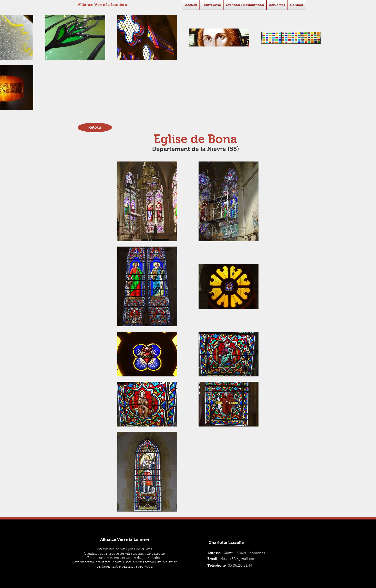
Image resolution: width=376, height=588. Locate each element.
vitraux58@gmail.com (238, 559)
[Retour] (95, 127)
